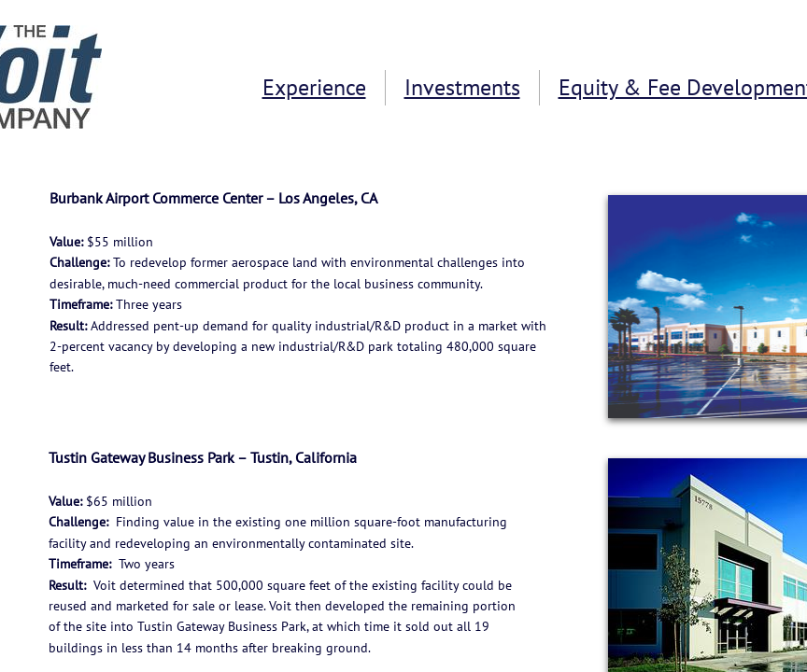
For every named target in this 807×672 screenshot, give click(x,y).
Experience (314, 87)
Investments (462, 87)
